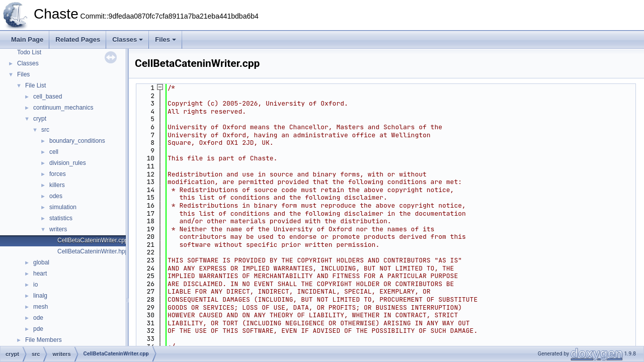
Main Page (27, 39)
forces (58, 174)
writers (58, 229)
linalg (40, 296)
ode (38, 318)
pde (38, 329)
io (35, 285)
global (41, 262)
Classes (128, 39)
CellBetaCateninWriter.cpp (93, 240)
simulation (63, 207)
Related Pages (78, 39)
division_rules (68, 163)
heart (40, 274)
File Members (44, 340)
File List (35, 85)
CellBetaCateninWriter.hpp (93, 251)
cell (54, 152)
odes (56, 196)
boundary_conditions (77, 141)
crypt (40, 119)
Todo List (29, 52)
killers (57, 185)
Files (166, 39)
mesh (41, 307)
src (45, 130)
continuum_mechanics (63, 108)
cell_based (48, 97)
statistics (61, 218)
